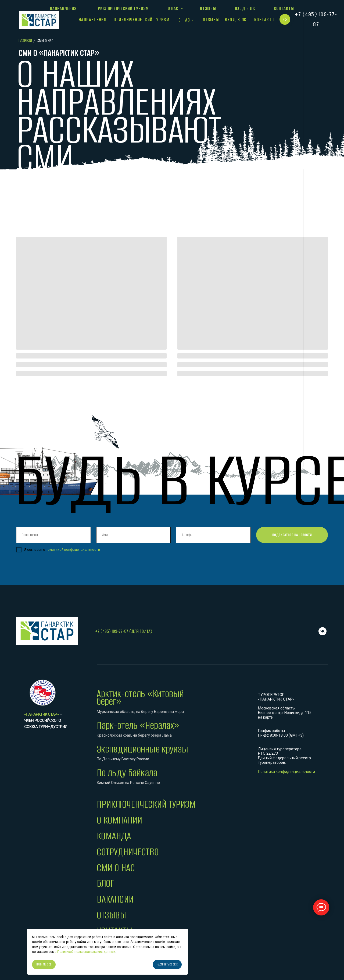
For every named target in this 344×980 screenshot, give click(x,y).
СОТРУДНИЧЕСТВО (128, 852)
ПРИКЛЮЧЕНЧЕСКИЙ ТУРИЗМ (146, 804)
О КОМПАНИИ (119, 820)
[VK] (322, 631)
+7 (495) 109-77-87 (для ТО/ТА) (124, 631)
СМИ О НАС (116, 868)
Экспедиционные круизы (142, 749)
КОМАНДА (114, 836)
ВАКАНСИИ (115, 899)
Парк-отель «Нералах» (138, 725)
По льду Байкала (127, 773)
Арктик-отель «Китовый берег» (140, 698)
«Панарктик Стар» (41, 714)
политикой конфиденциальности (73, 550)
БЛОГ (106, 883)
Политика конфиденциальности (286, 772)
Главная (25, 40)
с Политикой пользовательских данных (85, 952)
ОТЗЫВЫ (111, 915)
